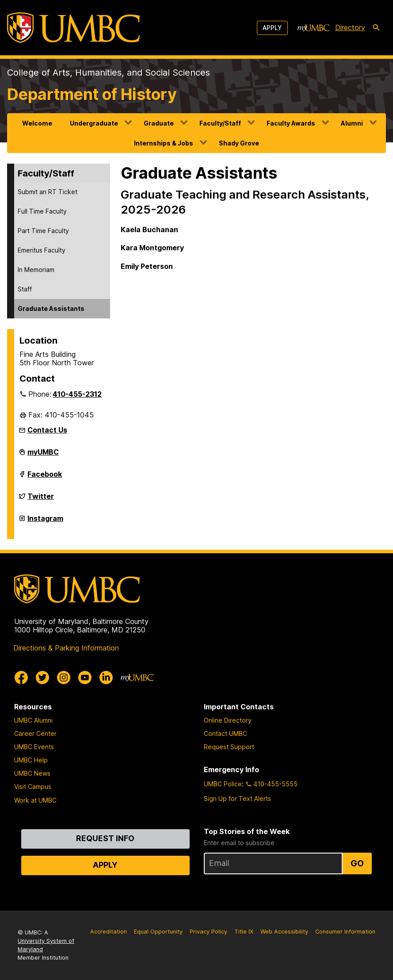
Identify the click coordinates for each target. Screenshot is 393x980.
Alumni (352, 123)
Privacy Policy (208, 932)
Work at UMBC (35, 800)
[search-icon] (376, 28)
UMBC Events (34, 747)
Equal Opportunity (158, 932)
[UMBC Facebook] (21, 678)
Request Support (229, 747)
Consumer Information (345, 932)
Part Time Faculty (43, 231)
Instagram (45, 522)
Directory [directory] (350, 27)
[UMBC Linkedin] (106, 678)
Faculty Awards (291, 123)
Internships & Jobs (164, 143)
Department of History (92, 94)
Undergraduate (94, 123)
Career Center (35, 733)
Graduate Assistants (51, 308)
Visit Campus (33, 787)
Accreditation (109, 932)
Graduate (159, 123)
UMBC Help (31, 760)
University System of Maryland (46, 945)
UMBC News (32, 773)
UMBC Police (223, 784)
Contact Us (47, 430)
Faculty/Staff (220, 123)
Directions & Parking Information (66, 648)
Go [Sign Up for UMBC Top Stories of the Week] (357, 863)
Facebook (45, 478)
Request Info (105, 838)
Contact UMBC (225, 733)
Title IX (244, 932)
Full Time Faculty (42, 211)
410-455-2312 (77, 394)
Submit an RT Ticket (48, 192)
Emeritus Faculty (42, 250)
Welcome (37, 123)
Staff (25, 289)
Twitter (41, 500)
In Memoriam (36, 270)
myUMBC (43, 456)
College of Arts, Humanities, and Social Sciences (109, 73)
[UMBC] (73, 28)
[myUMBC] (313, 28)
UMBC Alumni (33, 720)
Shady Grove (239, 143)
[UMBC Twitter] (42, 678)
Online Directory (228, 720)
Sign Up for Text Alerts (237, 798)
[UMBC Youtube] (85, 678)
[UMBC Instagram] (64, 678)
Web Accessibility (284, 932)
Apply (272, 28)
